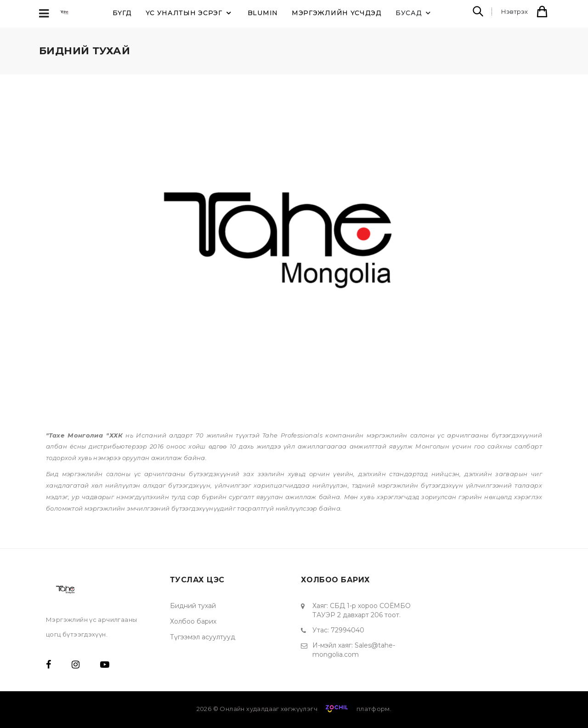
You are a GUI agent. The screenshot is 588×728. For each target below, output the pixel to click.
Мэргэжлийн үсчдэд (337, 13)
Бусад (415, 13)
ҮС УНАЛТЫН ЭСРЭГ (190, 13)
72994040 (348, 630)
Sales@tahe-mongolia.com (354, 650)
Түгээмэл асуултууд (203, 637)
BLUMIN (263, 13)
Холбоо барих (193, 621)
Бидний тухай (193, 606)
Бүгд (122, 13)
